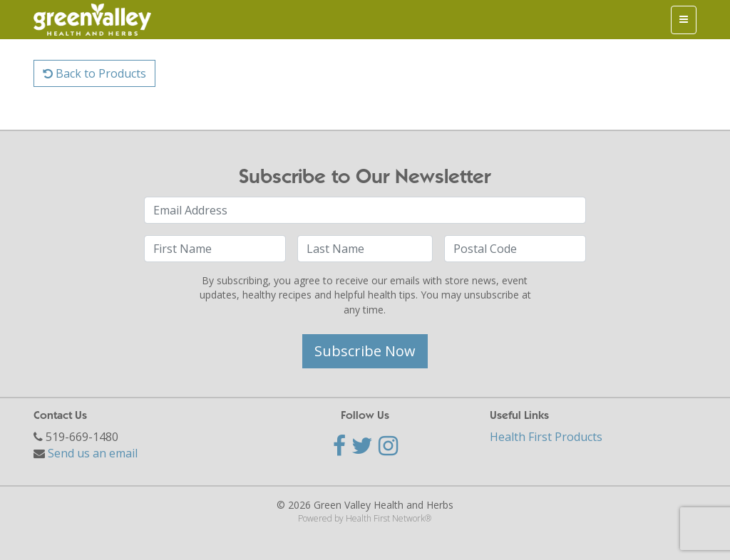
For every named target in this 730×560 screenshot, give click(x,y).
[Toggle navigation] (684, 20)
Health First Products (546, 437)
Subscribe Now (365, 351)
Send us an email (93, 453)
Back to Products (94, 73)
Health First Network (385, 518)
